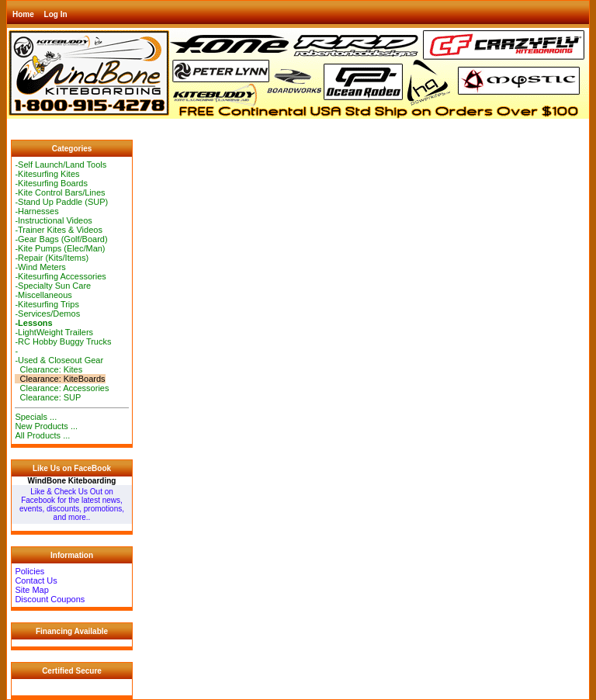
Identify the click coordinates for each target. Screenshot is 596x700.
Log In (56, 14)
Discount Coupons (50, 599)
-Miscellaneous (43, 295)
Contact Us (36, 580)
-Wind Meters (40, 267)
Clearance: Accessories (62, 388)
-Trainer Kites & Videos (59, 230)
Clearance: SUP (48, 397)
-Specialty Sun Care (53, 286)
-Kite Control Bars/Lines (60, 192)
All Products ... (42, 435)
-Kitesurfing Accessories (60, 276)
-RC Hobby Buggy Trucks (63, 341)
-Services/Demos (47, 314)
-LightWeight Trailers (54, 332)
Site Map (31, 590)
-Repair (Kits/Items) (52, 258)
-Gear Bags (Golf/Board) (61, 239)
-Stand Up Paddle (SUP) (61, 202)
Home (23, 14)
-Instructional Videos (53, 220)
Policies (29, 571)
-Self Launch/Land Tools (61, 165)
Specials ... (36, 417)
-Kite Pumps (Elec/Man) (60, 248)
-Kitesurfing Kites (47, 174)
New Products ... (46, 426)
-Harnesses (36, 211)
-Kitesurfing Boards (51, 183)
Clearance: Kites (49, 369)
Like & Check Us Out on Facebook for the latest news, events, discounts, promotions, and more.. (72, 504)
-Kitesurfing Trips (47, 304)
